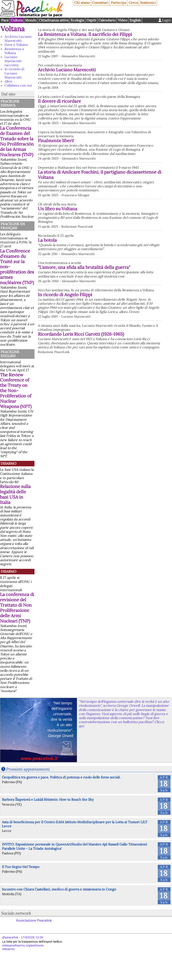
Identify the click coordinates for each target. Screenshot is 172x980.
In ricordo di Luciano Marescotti (14, 73)
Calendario (107, 20)
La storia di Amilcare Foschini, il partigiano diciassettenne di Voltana (119, 219)
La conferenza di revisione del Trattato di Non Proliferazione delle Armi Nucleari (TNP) (17, 608)
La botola (92, 299)
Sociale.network (16, 913)
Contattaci (100, 3)
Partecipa (119, 3)
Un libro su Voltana (102, 259)
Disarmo (9, 463)
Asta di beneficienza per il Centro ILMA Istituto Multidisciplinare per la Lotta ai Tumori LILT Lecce (75, 824)
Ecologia (77, 20)
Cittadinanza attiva (54, 20)
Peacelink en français (13, 226)
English (135, 20)
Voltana (13, 29)
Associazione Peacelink (34, 920)
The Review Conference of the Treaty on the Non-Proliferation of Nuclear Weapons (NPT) (16, 391)
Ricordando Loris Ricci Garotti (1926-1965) (120, 405)
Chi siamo (82, 3)
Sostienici (148, 3)
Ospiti (91, 20)
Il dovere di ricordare (104, 121)
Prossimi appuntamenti (28, 769)
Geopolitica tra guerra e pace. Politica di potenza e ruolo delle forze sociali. (61, 777)
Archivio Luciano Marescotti (18, 39)
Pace (5, 20)
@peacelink (10, 937)
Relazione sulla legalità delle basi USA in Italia (15, 494)
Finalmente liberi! (100, 169)
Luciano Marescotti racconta (13, 61)
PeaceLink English (10, 354)
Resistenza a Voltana (14, 51)
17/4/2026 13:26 (32, 937)
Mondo (31, 20)
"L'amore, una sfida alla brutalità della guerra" (84, 336)
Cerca (133, 3)
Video (123, 20)
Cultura (17, 20)
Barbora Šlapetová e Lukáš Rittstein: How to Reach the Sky (48, 799)
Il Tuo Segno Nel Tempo (21, 867)
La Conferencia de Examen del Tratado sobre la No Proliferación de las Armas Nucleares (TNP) (17, 141)
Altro (8, 81)
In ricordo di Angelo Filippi (65, 363)
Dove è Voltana (16, 45)
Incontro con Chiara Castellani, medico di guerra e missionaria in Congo (59, 889)
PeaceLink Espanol (10, 103)
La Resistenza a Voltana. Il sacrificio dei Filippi (85, 34)
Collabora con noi (18, 85)
